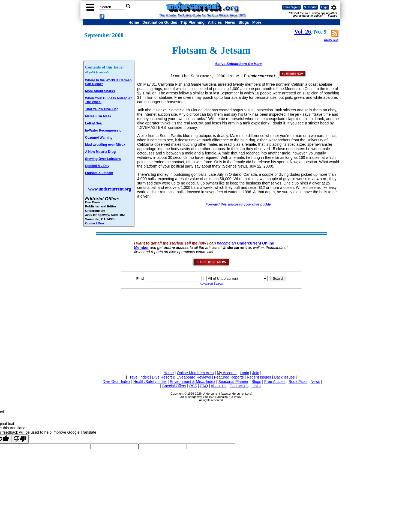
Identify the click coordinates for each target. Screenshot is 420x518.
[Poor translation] (20, 439)
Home (134, 22)
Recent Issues (259, 377)
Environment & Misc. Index (192, 382)
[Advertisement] (211, 329)
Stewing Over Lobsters (103, 159)
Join (256, 373)
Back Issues (284, 377)
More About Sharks (100, 91)
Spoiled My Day (97, 166)
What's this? (331, 40)
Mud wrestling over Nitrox (105, 145)
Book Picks (298, 382)
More (257, 22)
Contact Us (239, 386)
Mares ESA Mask (98, 116)
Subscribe (310, 7)
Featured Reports (229, 377)
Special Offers (174, 386)
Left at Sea (93, 123)
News (230, 22)
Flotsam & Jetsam (99, 173)
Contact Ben (94, 223)
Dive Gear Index (116, 382)
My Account (227, 373)
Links (256, 386)
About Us (219, 386)
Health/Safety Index (150, 382)
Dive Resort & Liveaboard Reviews (181, 377)
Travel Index (138, 377)
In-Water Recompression (104, 130)
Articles (215, 22)
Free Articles (275, 382)
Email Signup (291, 7)
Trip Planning (192, 22)
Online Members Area (195, 373)
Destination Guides (160, 22)
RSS (193, 386)
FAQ (204, 386)
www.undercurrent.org (110, 189)
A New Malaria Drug (100, 152)
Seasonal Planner (233, 382)
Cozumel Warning (99, 138)
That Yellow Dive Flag (102, 109)
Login (325, 7)
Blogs (244, 22)
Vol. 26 (303, 32)
